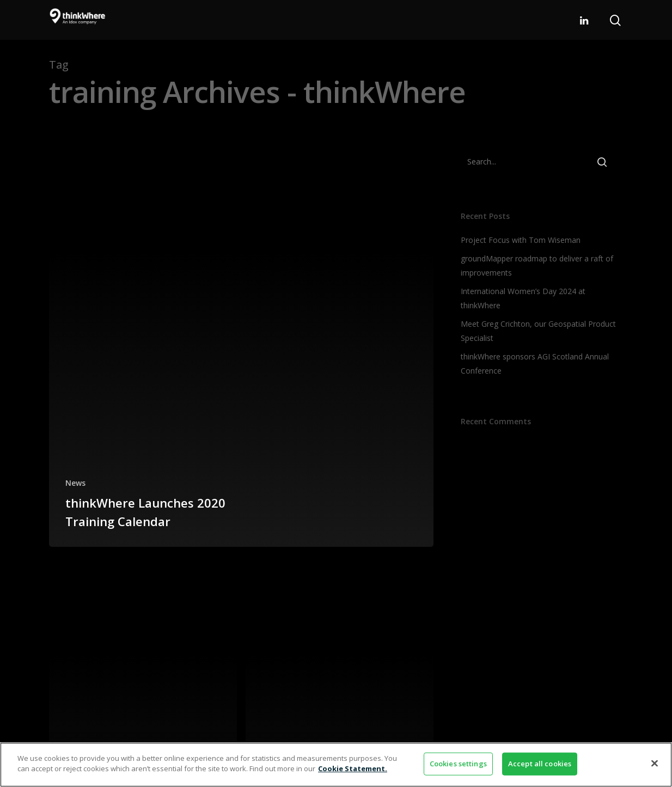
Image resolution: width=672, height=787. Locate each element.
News (75, 483)
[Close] (655, 763)
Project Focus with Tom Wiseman (521, 240)
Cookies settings (458, 764)
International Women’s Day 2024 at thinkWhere (523, 298)
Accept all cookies (540, 764)
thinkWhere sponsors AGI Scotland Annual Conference (535, 364)
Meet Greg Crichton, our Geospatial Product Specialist (538, 331)
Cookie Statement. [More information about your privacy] (353, 768)
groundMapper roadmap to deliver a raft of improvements (537, 266)
